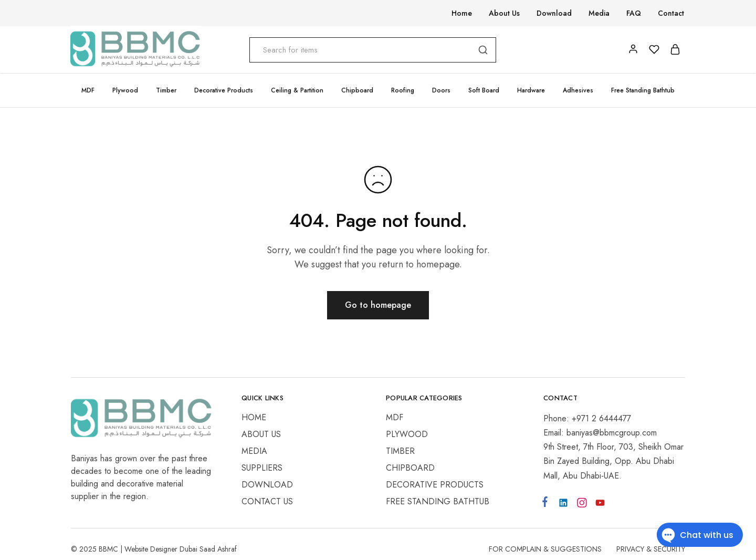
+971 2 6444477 (601, 418)
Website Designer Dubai (162, 549)
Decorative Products (435, 485)
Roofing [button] (403, 90)
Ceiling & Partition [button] (297, 90)
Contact (671, 13)
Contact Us (267, 501)
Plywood (407, 434)
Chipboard (410, 468)
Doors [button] (441, 90)
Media (599, 13)
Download (554, 13)
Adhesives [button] (578, 90)
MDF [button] (88, 90)
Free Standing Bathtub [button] (643, 90)
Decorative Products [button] (224, 90)
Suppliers (262, 468)
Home (462, 13)
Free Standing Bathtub (438, 501)
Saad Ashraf (218, 549)
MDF (395, 417)
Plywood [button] (125, 90)
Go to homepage (378, 305)
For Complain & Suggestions (545, 549)
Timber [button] (166, 90)
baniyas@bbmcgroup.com (612, 433)
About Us (504, 13)
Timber (400, 451)
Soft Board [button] (484, 90)
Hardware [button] (531, 90)
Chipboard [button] (357, 90)
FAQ (634, 13)
